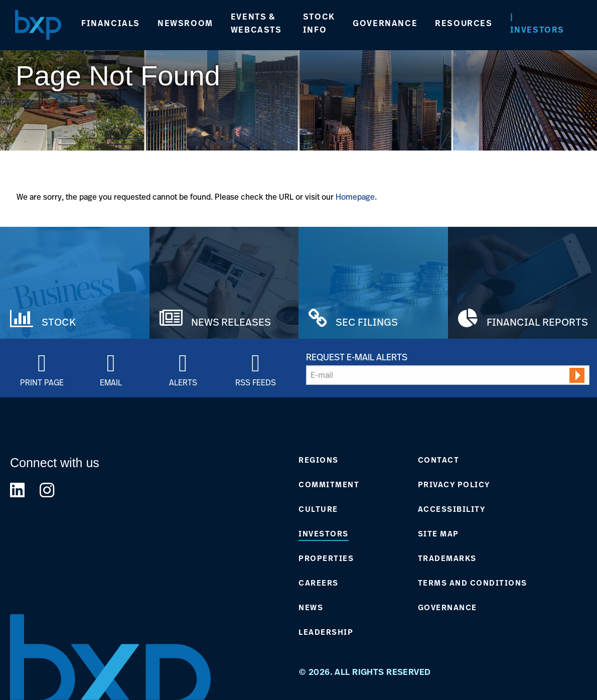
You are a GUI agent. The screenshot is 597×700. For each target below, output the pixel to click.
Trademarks (447, 558)
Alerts (183, 382)
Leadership (326, 632)
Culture (318, 509)
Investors (537, 30)
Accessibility (452, 509)
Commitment (329, 485)
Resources (464, 23)
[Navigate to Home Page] (38, 25)
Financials (111, 23)
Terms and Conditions (473, 583)
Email (111, 382)
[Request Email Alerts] (448, 375)
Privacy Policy (454, 485)
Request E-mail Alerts (357, 357)
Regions (319, 460)
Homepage (355, 197)
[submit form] (577, 375)
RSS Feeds (256, 382)
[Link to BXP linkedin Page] (17, 490)
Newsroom (185, 23)
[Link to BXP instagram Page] (47, 490)
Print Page (42, 382)
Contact (439, 460)
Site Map (438, 534)
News (311, 608)
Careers (319, 583)
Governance (385, 23)
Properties (326, 558)
